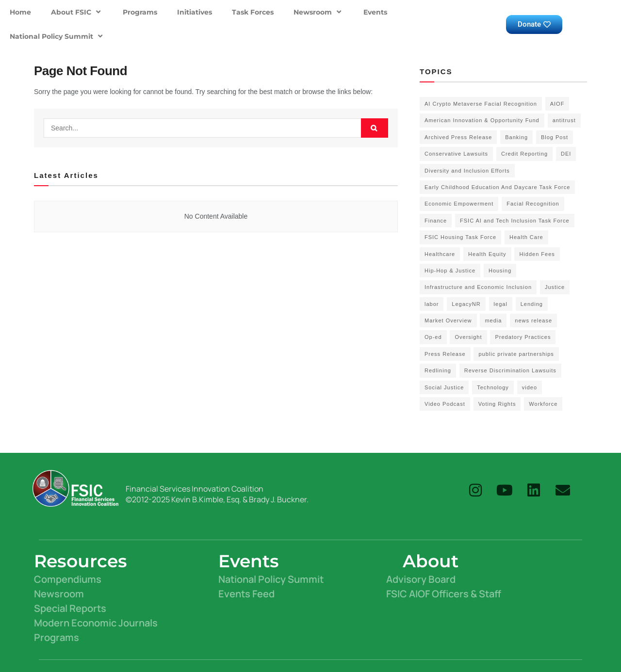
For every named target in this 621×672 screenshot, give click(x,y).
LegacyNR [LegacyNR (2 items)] (466, 304)
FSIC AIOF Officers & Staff (444, 594)
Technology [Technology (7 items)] (493, 387)
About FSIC (77, 12)
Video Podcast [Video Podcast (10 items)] (445, 404)
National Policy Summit (57, 36)
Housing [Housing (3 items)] (500, 271)
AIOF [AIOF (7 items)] (557, 104)
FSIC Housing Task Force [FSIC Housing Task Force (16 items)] (460, 237)
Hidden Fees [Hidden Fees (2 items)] (537, 254)
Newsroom (319, 12)
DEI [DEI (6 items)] (566, 154)
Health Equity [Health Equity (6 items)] (487, 254)
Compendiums (68, 579)
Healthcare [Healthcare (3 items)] (440, 254)
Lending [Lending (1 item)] (532, 304)
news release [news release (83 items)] (533, 320)
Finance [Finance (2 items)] (436, 221)
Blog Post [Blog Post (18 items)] (555, 137)
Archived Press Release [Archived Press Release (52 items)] (458, 137)
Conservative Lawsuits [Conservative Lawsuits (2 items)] (456, 154)
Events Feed (246, 594)
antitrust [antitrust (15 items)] (564, 120)
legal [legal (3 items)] (501, 304)
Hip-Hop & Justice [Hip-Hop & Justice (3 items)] (450, 271)
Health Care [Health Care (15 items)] (526, 237)
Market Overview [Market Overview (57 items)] (448, 320)
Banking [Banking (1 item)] (516, 137)
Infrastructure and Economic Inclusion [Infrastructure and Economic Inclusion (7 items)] (478, 287)
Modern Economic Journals (96, 623)
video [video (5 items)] (530, 387)
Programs (140, 12)
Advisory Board (421, 579)
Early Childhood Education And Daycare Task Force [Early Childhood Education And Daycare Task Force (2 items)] (497, 187)
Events (375, 12)
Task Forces (253, 12)
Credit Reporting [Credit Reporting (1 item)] (524, 154)
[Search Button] (375, 128)
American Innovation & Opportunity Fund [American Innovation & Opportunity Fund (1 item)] (482, 120)
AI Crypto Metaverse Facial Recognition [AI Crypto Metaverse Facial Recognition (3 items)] (481, 104)
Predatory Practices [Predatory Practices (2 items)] (523, 337)
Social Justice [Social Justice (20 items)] (444, 387)
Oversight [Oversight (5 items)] (468, 337)
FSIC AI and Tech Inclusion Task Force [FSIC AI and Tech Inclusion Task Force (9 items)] (515, 221)
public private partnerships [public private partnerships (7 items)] (516, 354)
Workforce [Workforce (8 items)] (543, 404)
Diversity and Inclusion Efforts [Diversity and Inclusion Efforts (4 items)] (467, 171)
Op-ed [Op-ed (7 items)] (433, 337)
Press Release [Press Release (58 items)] (445, 354)
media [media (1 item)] (493, 320)
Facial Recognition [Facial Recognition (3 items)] (533, 204)
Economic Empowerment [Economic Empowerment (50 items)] (459, 204)
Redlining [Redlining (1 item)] (438, 370)
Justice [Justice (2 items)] (555, 287)
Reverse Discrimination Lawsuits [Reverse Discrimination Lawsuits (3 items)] (510, 370)
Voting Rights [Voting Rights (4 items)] (497, 404)
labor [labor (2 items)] (432, 304)
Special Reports (70, 608)
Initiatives (195, 12)
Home (20, 12)
